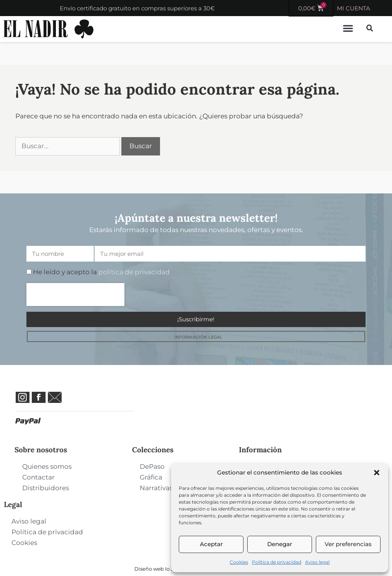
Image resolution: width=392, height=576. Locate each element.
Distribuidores (46, 488)
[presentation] (75, 295)
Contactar (38, 477)
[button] (377, 473)
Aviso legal (317, 562)
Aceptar (211, 544)
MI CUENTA (354, 8)
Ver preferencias (348, 544)
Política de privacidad (277, 562)
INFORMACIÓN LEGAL (198, 337)
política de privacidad (134, 272)
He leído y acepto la (101, 272)
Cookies (239, 562)
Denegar (280, 544)
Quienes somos (47, 466)
